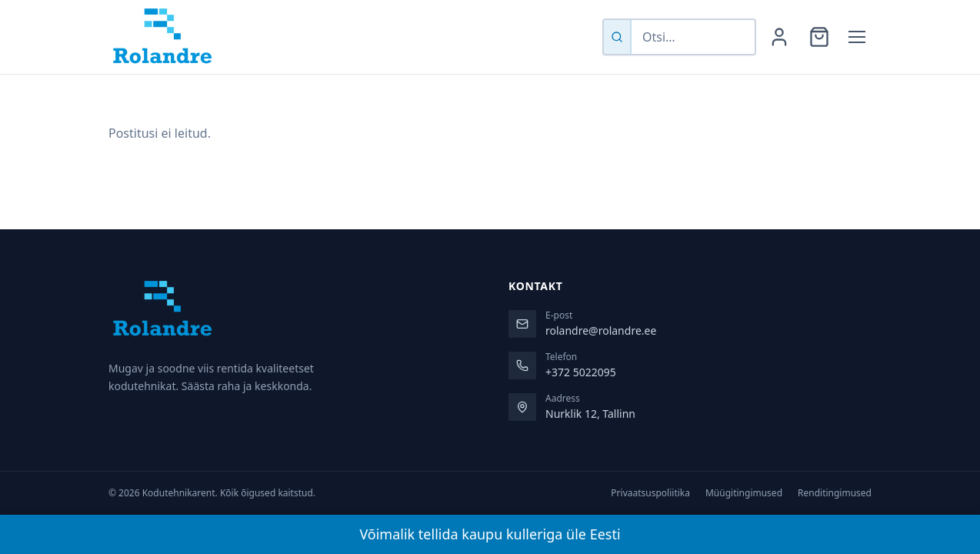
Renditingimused (835, 493)
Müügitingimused (744, 493)
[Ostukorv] (819, 37)
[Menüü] (857, 37)
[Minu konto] (779, 37)
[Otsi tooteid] (693, 37)
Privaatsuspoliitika (650, 493)
